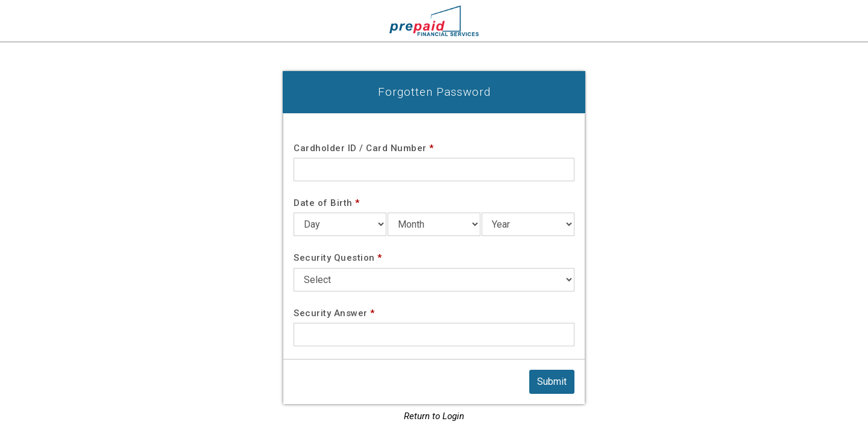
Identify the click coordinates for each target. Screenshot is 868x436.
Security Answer (334, 313)
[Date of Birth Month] (434, 224)
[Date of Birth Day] (340, 224)
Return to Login (434, 416)
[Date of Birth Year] (528, 224)
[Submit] (552, 382)
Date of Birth (327, 203)
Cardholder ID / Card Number (364, 148)
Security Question (338, 258)
